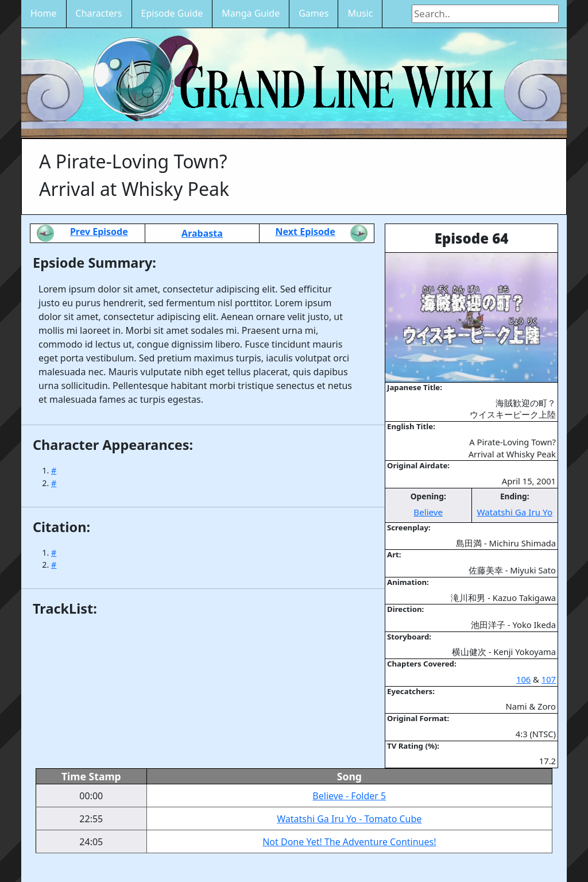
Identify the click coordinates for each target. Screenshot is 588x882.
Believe (428, 512)
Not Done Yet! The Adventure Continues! (349, 842)
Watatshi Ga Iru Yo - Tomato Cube (349, 819)
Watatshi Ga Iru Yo (514, 512)
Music (360, 13)
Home (44, 13)
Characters (99, 13)
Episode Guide (172, 13)
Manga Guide (251, 13)
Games (314, 13)
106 (523, 679)
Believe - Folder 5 (349, 796)
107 (549, 679)
